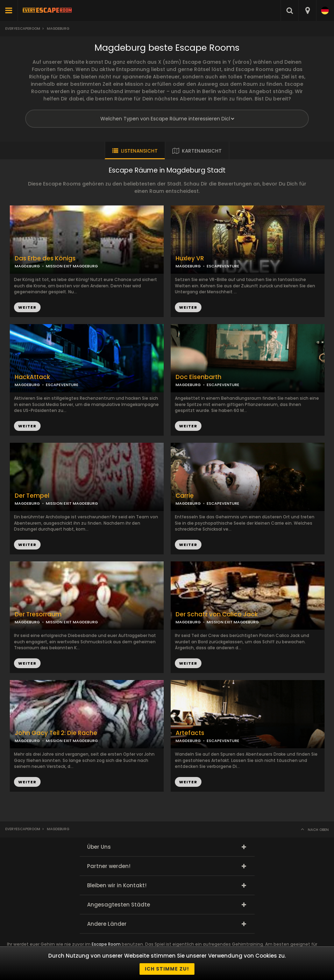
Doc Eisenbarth (198, 377)
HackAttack (32, 377)
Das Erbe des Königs (45, 258)
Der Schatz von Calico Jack (217, 614)
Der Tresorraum (38, 614)
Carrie (185, 496)
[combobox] (307, 10)
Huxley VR (190, 258)
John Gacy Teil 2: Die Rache (56, 733)
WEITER (188, 307)
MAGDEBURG (188, 266)
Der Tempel (32, 496)
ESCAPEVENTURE (223, 266)
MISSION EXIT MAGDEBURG (72, 266)
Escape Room (106, 944)
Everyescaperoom (23, 29)
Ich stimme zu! (167, 969)
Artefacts (190, 733)
